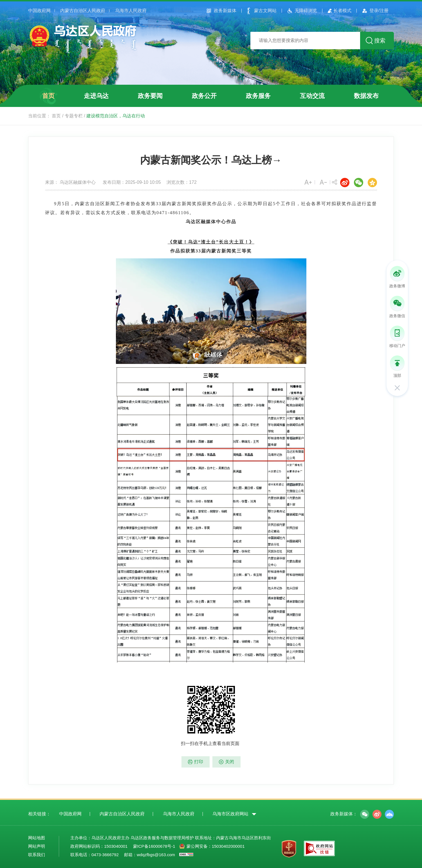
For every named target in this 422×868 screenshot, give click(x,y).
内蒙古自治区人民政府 (83, 11)
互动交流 (312, 96)
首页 (48, 96)
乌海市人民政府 (131, 11)
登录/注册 (379, 11)
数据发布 (366, 96)
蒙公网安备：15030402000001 (216, 846)
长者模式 (342, 11)
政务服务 (258, 96)
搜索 (380, 41)
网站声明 (37, 846)
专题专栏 (74, 116)
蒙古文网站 (265, 11)
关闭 (230, 762)
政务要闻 (150, 96)
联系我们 (37, 855)
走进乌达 (96, 96)
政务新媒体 (225, 11)
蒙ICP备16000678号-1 (154, 846)
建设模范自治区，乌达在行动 (116, 116)
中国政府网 (39, 11)
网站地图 (37, 838)
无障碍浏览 (306, 11)
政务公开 (204, 96)
